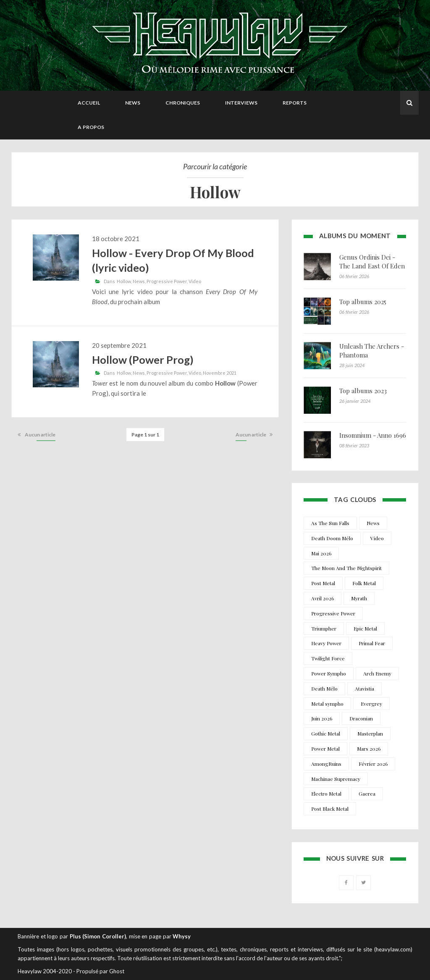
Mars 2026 (369, 749)
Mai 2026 (321, 553)
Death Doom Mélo (332, 538)
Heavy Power (326, 643)
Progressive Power (167, 281)
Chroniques (183, 103)
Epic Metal (365, 628)
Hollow (124, 281)
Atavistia (364, 688)
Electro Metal (326, 793)
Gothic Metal (326, 733)
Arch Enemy (377, 673)
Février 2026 (373, 764)
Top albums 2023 (363, 391)
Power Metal (325, 749)
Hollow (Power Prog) (143, 360)
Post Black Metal (330, 809)
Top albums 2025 (363, 302)
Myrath (359, 598)
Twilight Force (328, 658)
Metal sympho (327, 704)
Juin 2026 (322, 718)
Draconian (361, 718)
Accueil (89, 103)
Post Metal (323, 583)
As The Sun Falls (330, 523)
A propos (91, 127)
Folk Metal (364, 583)
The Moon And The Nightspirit (346, 568)
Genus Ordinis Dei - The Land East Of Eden (372, 261)
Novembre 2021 (220, 373)
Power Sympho (329, 673)
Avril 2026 (322, 598)
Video (195, 281)
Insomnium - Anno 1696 (373, 435)
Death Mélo (324, 688)
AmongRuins (326, 764)
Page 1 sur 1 (145, 435)
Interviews (241, 103)
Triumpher (324, 628)
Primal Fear (372, 643)
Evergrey (371, 704)
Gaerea (367, 793)
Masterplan (370, 733)
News (133, 103)
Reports (295, 103)
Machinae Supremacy (336, 779)
